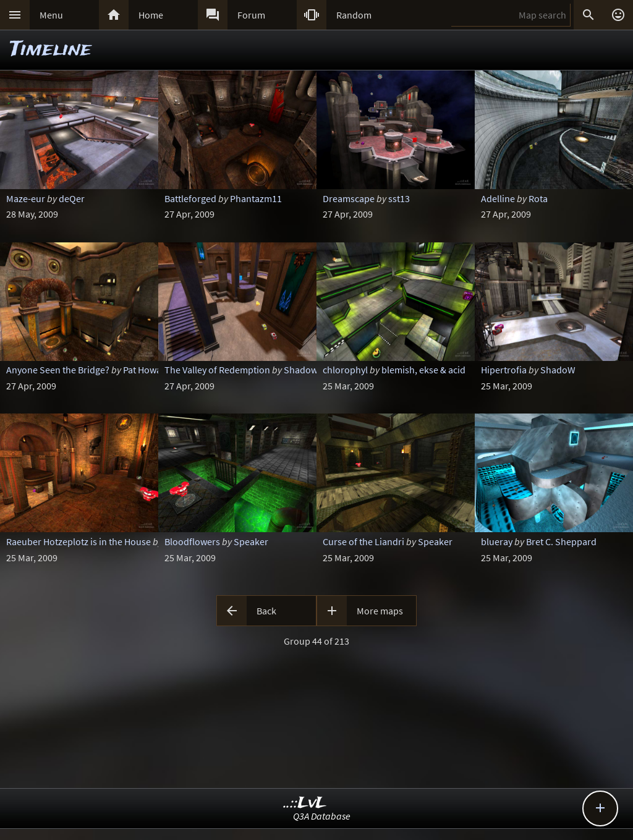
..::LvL (305, 803)
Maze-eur (26, 198)
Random (354, 15)
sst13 (399, 198)
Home (151, 15)
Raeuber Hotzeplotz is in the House (79, 541)
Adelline (498, 198)
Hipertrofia (504, 370)
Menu (51, 15)
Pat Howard (147, 370)
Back (266, 611)
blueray (497, 541)
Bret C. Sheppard (561, 541)
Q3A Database (322, 816)
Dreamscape (349, 198)
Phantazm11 (256, 198)
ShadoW (558, 370)
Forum (251, 15)
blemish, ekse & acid (423, 370)
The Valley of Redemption (217, 370)
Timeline (51, 50)
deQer (72, 198)
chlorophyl (345, 370)
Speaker (251, 541)
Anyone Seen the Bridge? (58, 370)
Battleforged (190, 198)
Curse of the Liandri (363, 541)
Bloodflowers (192, 541)
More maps (380, 611)
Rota (538, 198)
